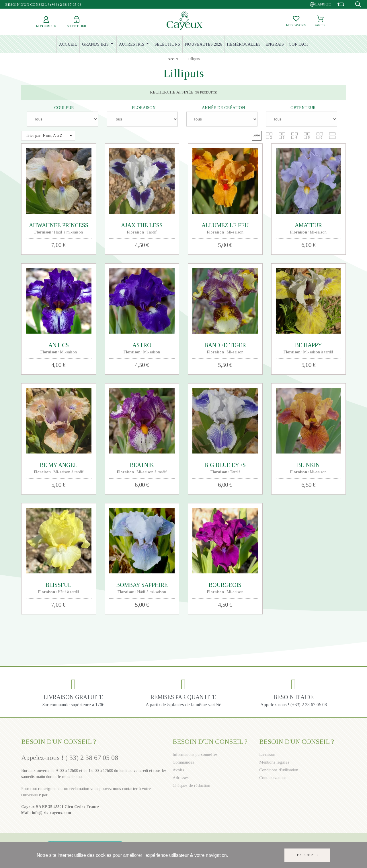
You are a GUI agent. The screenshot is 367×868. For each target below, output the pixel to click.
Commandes (183, 762)
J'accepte (307, 855)
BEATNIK (142, 465)
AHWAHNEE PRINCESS (59, 225)
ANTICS (59, 345)
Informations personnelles (195, 754)
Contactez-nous (273, 778)
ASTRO (142, 345)
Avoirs (178, 770)
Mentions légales (274, 762)
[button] (257, 136)
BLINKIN (308, 465)
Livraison (267, 754)
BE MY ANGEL (59, 465)
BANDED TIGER (225, 345)
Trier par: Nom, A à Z (44, 136)
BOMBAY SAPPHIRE (142, 585)
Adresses (181, 778)
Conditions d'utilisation (279, 770)
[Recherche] (358, 4)
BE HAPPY (309, 345)
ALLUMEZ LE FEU (225, 225)
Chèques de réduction (191, 785)
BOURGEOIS (225, 585)
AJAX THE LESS (142, 225)
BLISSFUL (58, 585)
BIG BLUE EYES (225, 465)
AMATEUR (308, 225)
